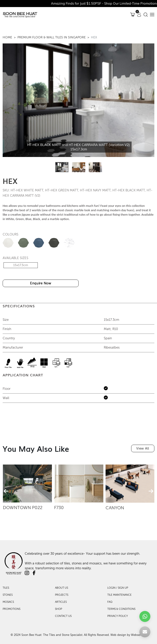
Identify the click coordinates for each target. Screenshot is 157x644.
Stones (8, 595)
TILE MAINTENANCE (119, 595)
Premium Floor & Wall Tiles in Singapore (52, 37)
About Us (61, 588)
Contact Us (63, 616)
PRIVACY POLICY (118, 616)
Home (7, 37)
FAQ (110, 602)
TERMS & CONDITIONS (121, 609)
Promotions (11, 609)
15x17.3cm (21, 265)
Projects (62, 595)
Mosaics (8, 602)
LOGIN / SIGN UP (118, 588)
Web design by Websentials (129, 635)
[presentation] (6, 491)
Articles (61, 602)
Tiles (6, 588)
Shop (59, 609)
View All (143, 448)
